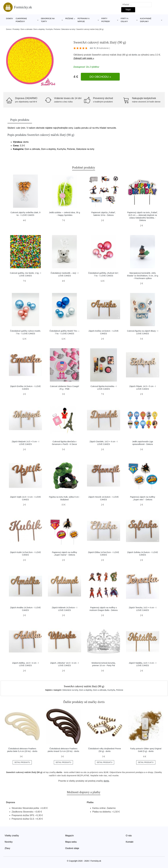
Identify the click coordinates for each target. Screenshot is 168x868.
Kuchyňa (49, 29)
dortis (134, 55)
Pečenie (69, 18)
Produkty (16, 29)
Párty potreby (106, 20)
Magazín (70, 836)
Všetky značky (12, 836)
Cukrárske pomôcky (21, 20)
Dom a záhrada (26, 29)
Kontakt (130, 842)
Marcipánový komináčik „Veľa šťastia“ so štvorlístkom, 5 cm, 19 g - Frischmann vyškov (143, 276)
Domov (10, 18)
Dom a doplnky (39, 29)
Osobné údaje (72, 848)
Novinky (9, 842)
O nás (129, 836)
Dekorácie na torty (48, 20)
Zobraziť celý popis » (84, 58)
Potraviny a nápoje (83, 20)
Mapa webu (71, 842)
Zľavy (7, 848)
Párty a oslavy (124, 20)
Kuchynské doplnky (146, 20)
